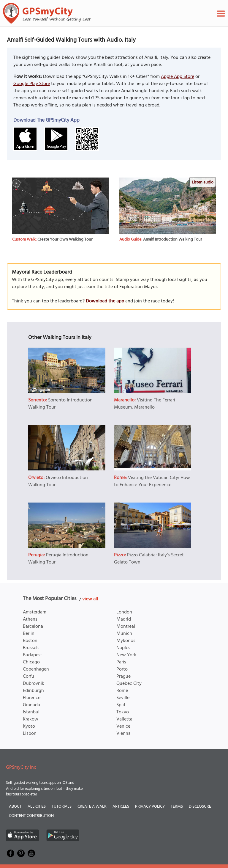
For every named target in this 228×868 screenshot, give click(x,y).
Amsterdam (35, 612)
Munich (124, 634)
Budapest (33, 655)
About (15, 807)
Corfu (28, 676)
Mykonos (126, 641)
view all (90, 599)
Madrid (124, 619)
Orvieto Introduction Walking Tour (58, 481)
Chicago (31, 662)
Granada (31, 705)
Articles (121, 807)
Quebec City (129, 684)
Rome (122, 691)
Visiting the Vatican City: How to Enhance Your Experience (152, 481)
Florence (32, 698)
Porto (122, 669)
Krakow (31, 719)
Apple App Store (178, 77)
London (124, 612)
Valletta (124, 719)
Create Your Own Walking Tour (65, 240)
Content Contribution (31, 816)
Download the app (105, 301)
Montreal (126, 627)
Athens (30, 619)
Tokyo (123, 712)
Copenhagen (36, 669)
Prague (123, 676)
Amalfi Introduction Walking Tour (173, 240)
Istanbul (31, 712)
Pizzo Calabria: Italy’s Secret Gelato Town (149, 559)
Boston (30, 641)
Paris (121, 662)
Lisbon (30, 734)
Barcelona (33, 627)
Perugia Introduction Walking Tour (58, 559)
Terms (177, 807)
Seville (123, 698)
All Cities (37, 807)
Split (121, 705)
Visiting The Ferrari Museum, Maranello (145, 404)
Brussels (31, 648)
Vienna (123, 734)
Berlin (29, 634)
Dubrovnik (34, 684)
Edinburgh (33, 691)
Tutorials (62, 807)
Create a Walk (92, 807)
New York (126, 655)
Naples (123, 648)
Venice (123, 726)
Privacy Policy (150, 807)
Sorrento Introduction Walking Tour (60, 404)
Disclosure (200, 807)
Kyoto (29, 726)
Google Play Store (32, 84)
